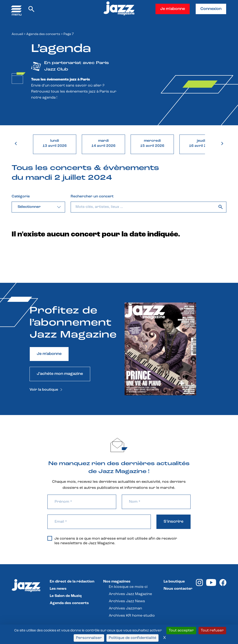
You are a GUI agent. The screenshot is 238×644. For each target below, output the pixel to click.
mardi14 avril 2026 (103, 143)
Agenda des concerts (43, 34)
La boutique (174, 582)
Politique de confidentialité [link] (132, 638)
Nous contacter (178, 589)
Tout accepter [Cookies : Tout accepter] (181, 631)
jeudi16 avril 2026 (201, 143)
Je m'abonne (173, 9)
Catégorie (21, 196)
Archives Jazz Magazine (130, 594)
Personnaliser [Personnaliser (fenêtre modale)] (89, 638)
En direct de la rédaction (72, 582)
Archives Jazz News (127, 601)
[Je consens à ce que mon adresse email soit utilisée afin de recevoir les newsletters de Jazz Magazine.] (50, 538)
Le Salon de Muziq (66, 596)
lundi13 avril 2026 (55, 143)
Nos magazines (117, 582)
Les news (58, 589)
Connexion (211, 9)
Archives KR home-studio (132, 616)
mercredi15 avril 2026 (152, 143)
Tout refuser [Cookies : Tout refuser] (212, 631)
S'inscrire (174, 522)
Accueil (17, 34)
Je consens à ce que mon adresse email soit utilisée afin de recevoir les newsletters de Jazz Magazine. (112, 541)
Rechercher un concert (92, 196)
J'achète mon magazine (60, 374)
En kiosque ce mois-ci (128, 587)
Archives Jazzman (125, 609)
